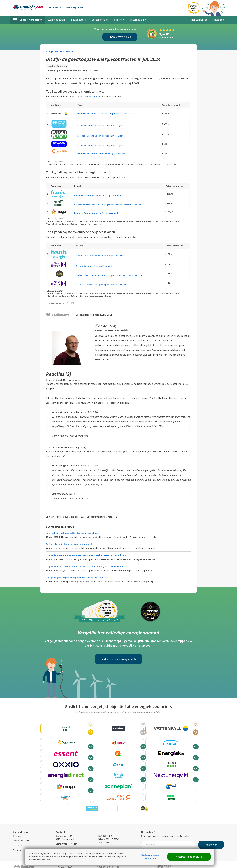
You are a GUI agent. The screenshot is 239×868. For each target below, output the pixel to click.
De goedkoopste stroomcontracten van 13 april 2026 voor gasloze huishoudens (85, 566)
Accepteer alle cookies (189, 857)
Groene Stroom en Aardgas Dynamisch (94, 266)
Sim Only (119, 20)
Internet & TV (138, 20)
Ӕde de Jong (80, 71)
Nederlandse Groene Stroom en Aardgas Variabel (97, 196)
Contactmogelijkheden (66, 839)
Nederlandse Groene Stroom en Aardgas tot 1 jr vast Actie (105, 114)
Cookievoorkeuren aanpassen (150, 857)
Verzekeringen (100, 20)
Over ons (17, 831)
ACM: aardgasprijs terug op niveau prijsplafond (69, 544)
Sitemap (17, 845)
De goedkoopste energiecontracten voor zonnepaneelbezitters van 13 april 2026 (86, 555)
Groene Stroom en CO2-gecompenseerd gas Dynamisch (103, 285)
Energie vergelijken (120, 37)
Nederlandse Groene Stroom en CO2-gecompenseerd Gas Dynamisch (109, 275)
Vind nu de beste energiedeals (118, 659)
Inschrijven (211, 840)
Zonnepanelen (57, 20)
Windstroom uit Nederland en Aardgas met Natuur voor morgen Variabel (108, 205)
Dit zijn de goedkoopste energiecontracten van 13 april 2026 (76, 578)
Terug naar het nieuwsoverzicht (62, 52)
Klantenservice (199, 20)
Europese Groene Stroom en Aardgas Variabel (96, 213)
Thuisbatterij (78, 20)
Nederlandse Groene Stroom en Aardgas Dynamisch (101, 256)
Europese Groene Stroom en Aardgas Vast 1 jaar (100, 125)
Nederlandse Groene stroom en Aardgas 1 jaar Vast (102, 153)
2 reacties (94, 71)
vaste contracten (92, 97)
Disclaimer (18, 841)
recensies (167, 37)
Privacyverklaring (21, 836)
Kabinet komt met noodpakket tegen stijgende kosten (73, 533)
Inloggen (219, 20)
